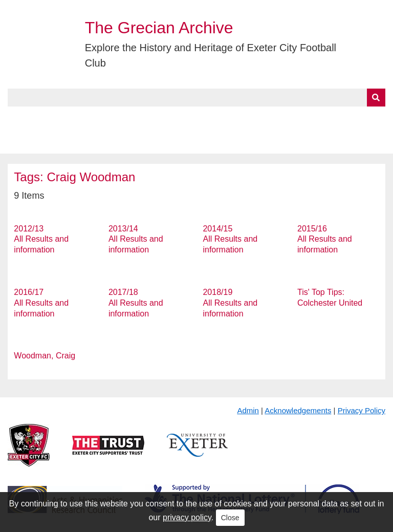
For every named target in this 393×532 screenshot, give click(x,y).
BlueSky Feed (35, 142)
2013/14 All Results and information (136, 239)
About (59, 118)
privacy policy (187, 517)
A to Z (173, 118)
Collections (113, 118)
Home (19, 118)
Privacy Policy (362, 410)
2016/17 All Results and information (41, 303)
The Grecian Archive (159, 28)
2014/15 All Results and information (230, 239)
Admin (248, 410)
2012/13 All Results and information (41, 239)
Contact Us (336, 118)
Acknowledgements (298, 410)
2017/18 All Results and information (136, 303)
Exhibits (223, 118)
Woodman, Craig (45, 356)
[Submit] (376, 98)
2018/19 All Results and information (230, 303)
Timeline (279, 118)
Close (230, 518)
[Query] (196, 98)
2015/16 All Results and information (325, 239)
